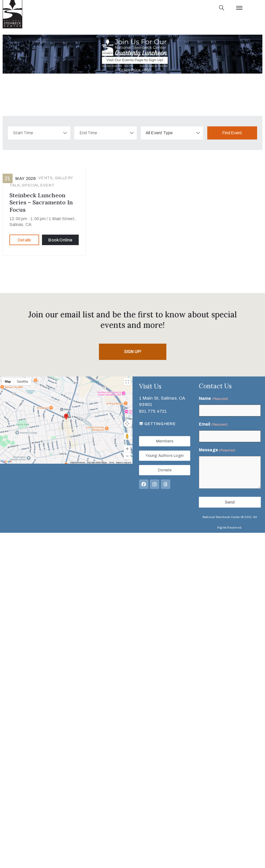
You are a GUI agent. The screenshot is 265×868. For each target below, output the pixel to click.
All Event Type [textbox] (159, 133)
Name (214, 399)
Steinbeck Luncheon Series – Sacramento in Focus (41, 202)
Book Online (60, 240)
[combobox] (172, 133)
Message (217, 450)
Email (213, 425)
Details (24, 240)
